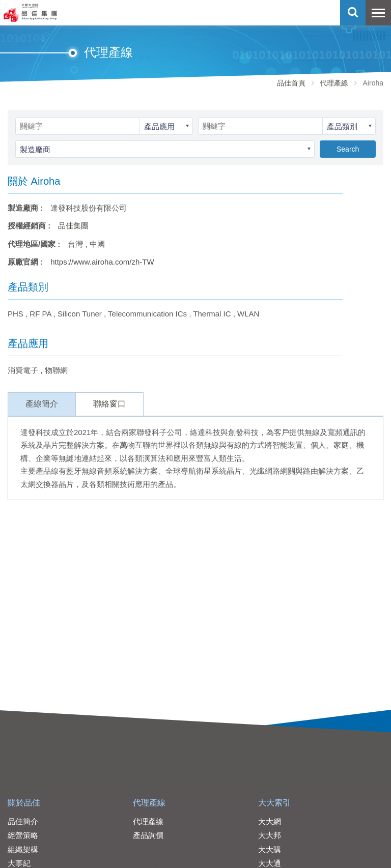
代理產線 (334, 83)
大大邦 (270, 835)
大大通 (270, 863)
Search (348, 149)
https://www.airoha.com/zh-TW (102, 262)
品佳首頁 (291, 83)
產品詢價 (148, 835)
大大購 (270, 849)
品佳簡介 (23, 821)
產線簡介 (42, 404)
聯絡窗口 (109, 404)
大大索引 (274, 803)
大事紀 (19, 863)
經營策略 (23, 835)
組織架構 (23, 849)
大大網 (270, 821)
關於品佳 (24, 803)
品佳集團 (73, 226)
